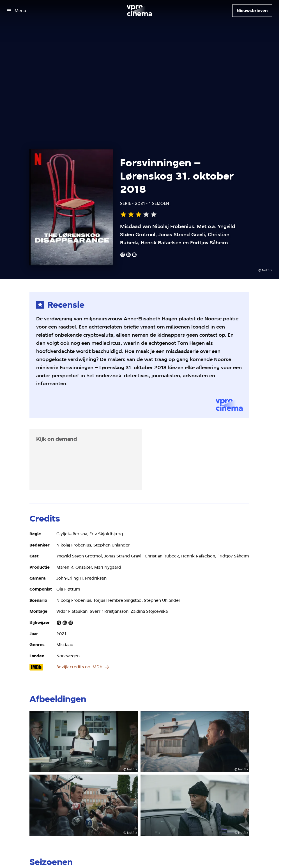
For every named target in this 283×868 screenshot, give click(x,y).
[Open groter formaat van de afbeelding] (84, 742)
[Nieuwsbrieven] (252, 11)
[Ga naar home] (139, 11)
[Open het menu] (16, 11)
